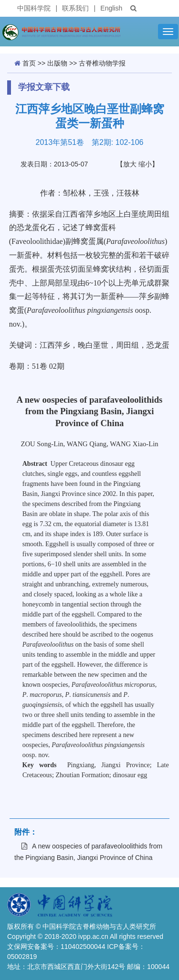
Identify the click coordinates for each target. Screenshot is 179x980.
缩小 (145, 164)
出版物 (57, 63)
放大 (130, 164)
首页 (29, 63)
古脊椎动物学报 (102, 63)
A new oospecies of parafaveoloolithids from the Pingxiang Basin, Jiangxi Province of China (88, 852)
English (111, 8)
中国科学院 (34, 8)
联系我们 (75, 8)
